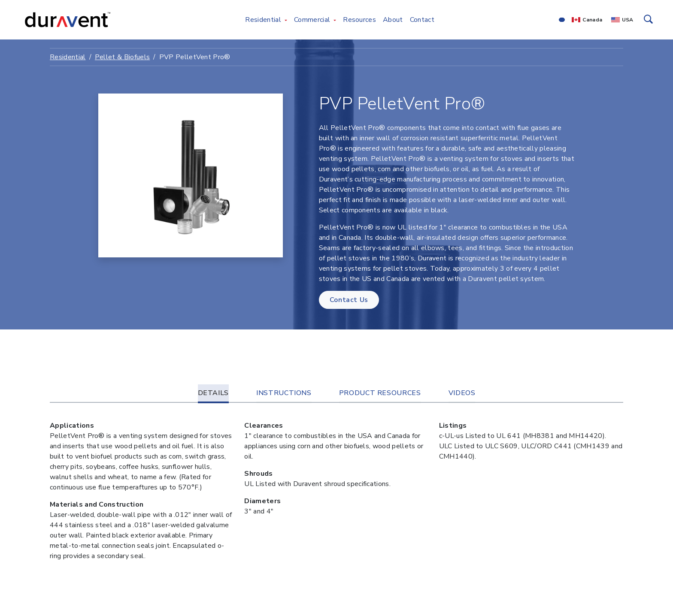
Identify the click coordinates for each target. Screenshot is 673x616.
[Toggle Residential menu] (286, 20)
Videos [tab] (462, 393)
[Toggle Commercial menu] (335, 20)
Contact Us (349, 300)
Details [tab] (213, 393)
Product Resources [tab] (380, 393)
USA (628, 20)
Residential (68, 57)
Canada (592, 20)
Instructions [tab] (284, 393)
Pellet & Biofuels (122, 57)
